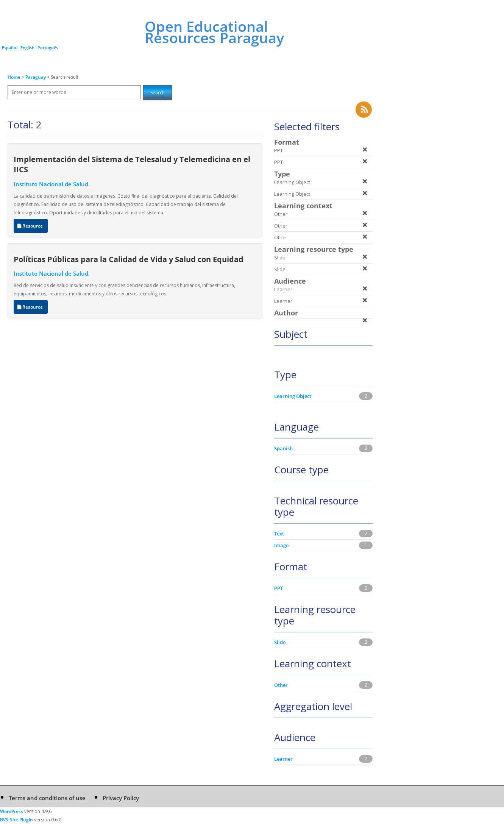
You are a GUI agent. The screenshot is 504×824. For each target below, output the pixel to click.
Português (48, 48)
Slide (280, 642)
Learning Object (293, 396)
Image (281, 545)
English (27, 48)
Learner (283, 759)
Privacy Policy (121, 798)
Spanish (283, 448)
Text (279, 534)
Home (14, 77)
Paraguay (36, 77)
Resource (31, 226)
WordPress (12, 811)
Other (281, 685)
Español (10, 48)
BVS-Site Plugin (16, 820)
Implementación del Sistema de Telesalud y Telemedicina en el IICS (132, 164)
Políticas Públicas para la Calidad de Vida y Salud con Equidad (129, 259)
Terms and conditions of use (47, 798)
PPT (279, 588)
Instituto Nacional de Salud (51, 184)
